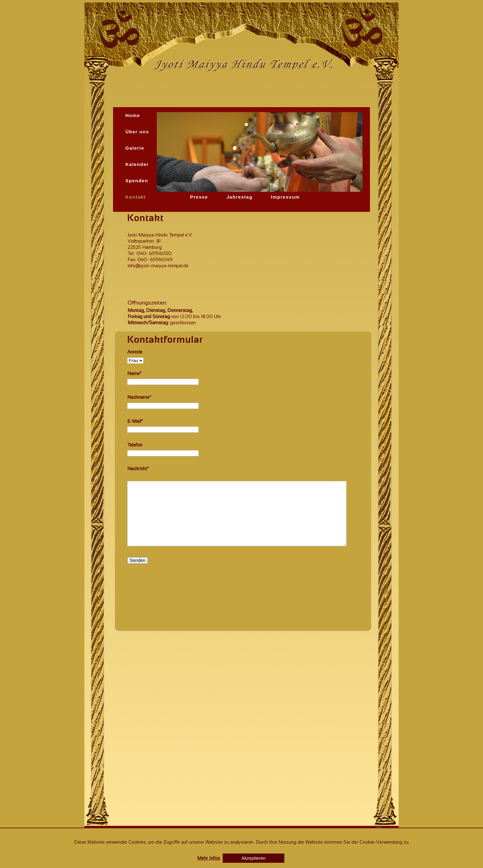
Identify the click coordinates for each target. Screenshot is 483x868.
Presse (199, 197)
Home (133, 115)
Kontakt (136, 197)
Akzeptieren (254, 858)
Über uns (137, 132)
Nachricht (138, 468)
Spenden (137, 181)
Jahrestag (239, 197)
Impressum (286, 197)
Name (134, 373)
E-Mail (135, 421)
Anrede (135, 352)
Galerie (135, 148)
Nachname (139, 397)
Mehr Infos (209, 858)
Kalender (137, 164)
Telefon (135, 445)
